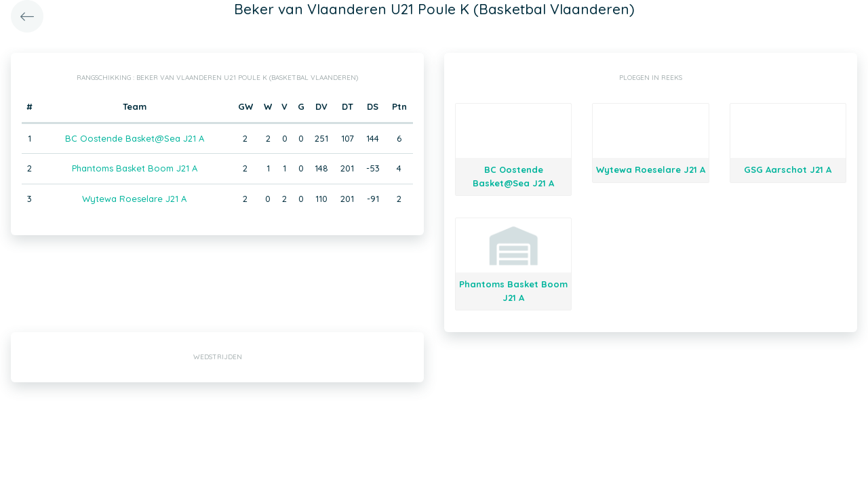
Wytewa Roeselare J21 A (134, 199)
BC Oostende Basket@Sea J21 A (135, 138)
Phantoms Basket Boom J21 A (135, 168)
